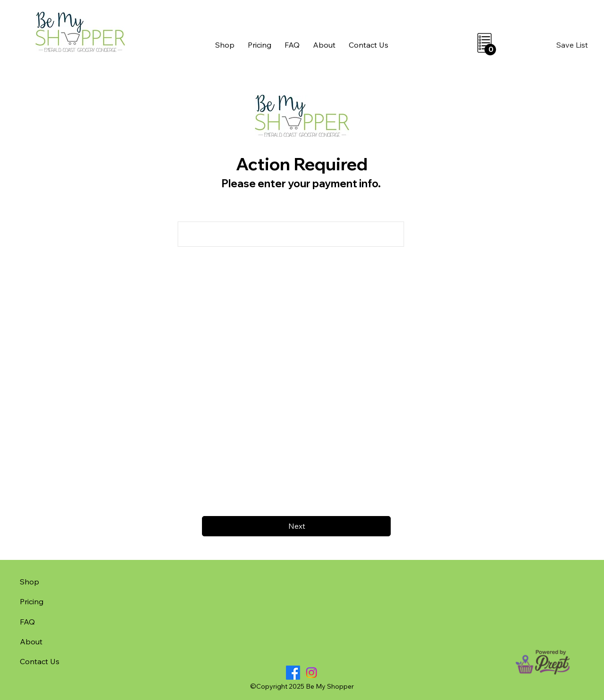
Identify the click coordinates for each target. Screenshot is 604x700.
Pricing (32, 601)
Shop (29, 582)
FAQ (27, 622)
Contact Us (40, 661)
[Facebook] (293, 673)
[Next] (296, 526)
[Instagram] (311, 673)
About (31, 642)
